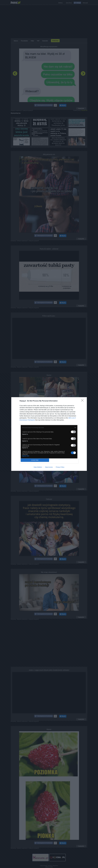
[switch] (73, 432)
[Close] (83, 401)
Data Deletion (38, 467)
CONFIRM (35, 460)
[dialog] (49, 434)
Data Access (49, 467)
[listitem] (49, 428)
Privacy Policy (60, 467)
